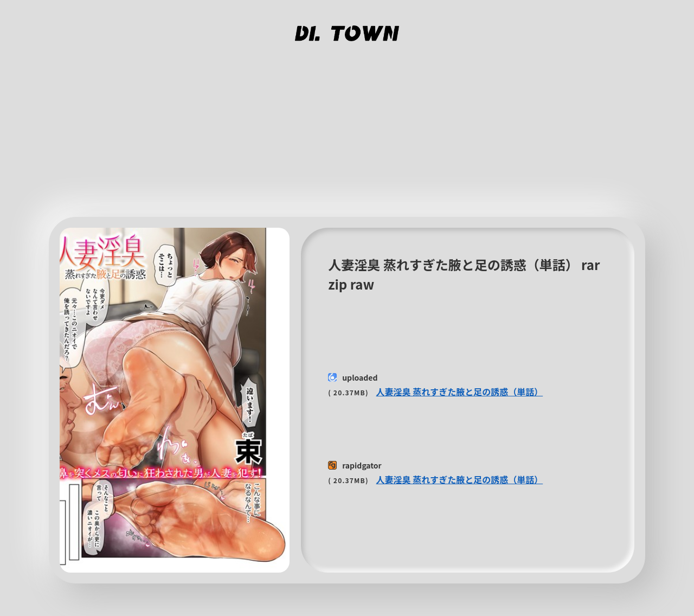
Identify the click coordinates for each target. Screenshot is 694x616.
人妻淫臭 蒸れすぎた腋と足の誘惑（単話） (460, 392)
